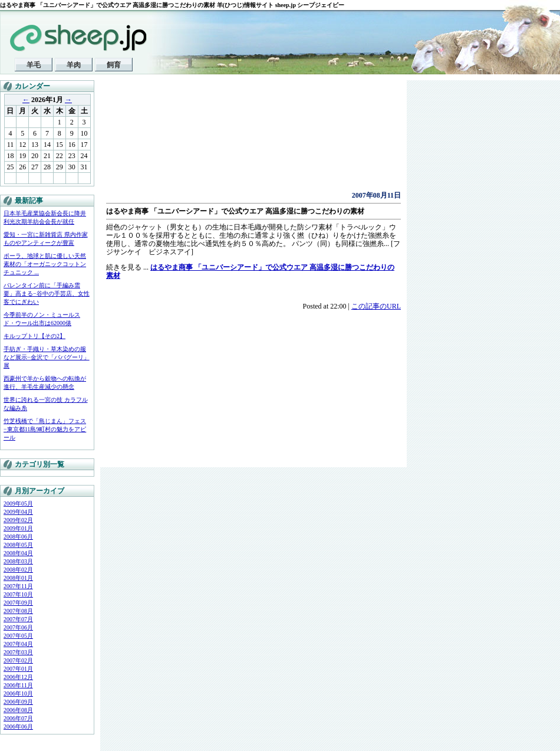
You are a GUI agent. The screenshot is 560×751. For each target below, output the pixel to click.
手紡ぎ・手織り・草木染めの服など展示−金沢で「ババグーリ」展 (47, 357)
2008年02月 (18, 570)
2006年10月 (18, 693)
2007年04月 (18, 644)
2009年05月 (18, 504)
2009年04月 (18, 512)
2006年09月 (18, 702)
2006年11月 (18, 685)
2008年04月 (18, 553)
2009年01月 (18, 528)
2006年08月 (18, 710)
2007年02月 (18, 660)
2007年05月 (18, 636)
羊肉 (74, 65)
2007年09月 (18, 603)
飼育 (114, 65)
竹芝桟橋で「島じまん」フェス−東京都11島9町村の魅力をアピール (45, 429)
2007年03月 (18, 652)
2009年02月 (18, 520)
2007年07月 (18, 619)
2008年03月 (18, 561)
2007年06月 (18, 627)
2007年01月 (18, 669)
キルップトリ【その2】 (34, 336)
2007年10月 (18, 594)
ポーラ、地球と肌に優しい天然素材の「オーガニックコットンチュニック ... (45, 264)
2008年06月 (18, 537)
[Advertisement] (164, 139)
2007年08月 (18, 611)
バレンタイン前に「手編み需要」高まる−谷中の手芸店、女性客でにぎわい (47, 293)
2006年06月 (18, 727)
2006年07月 (18, 718)
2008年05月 (18, 545)
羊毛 (34, 65)
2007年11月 (18, 586)
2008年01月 (18, 578)
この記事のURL (376, 306)
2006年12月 (18, 677)
